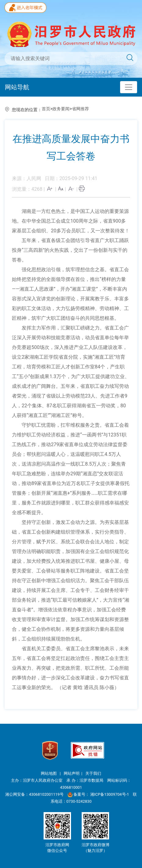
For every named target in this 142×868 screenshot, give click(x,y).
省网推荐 (80, 109)
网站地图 (49, 773)
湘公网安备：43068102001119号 (34, 794)
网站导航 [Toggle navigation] (17, 87)
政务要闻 (61, 109)
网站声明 (72, 773)
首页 (46, 109)
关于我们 (93, 773)
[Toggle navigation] (129, 87)
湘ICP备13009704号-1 (110, 794)
